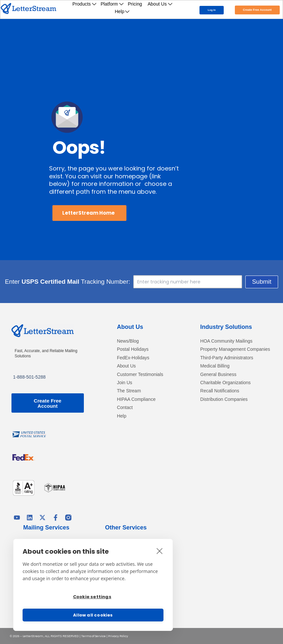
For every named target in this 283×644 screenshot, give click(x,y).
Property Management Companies (235, 349)
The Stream (129, 391)
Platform (112, 4)
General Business (218, 375)
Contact (125, 408)
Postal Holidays (133, 349)
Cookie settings (92, 597)
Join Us (125, 383)
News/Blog (128, 341)
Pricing (135, 4)
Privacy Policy (118, 636)
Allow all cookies (93, 615)
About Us (160, 4)
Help (122, 11)
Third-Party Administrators (227, 358)
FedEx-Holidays (133, 358)
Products (85, 4)
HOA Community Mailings (226, 341)
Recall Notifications (220, 391)
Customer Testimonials (140, 375)
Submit (262, 282)
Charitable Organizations (225, 383)
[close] (160, 550)
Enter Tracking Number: (67, 282)
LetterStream (33, 636)
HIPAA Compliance (136, 399)
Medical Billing (215, 366)
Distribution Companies (224, 399)
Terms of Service (94, 636)
